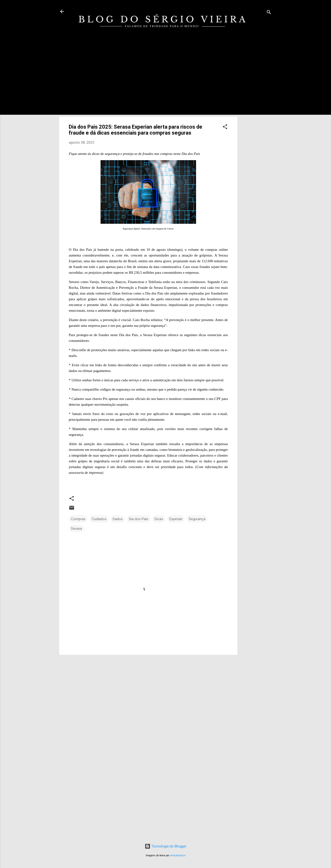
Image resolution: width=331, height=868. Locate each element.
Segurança (197, 519)
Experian (176, 519)
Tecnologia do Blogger (166, 846)
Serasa (76, 529)
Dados (118, 519)
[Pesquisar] (269, 13)
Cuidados (99, 519)
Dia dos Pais (139, 519)
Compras (78, 519)
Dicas (159, 519)
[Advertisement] (256, 118)
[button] (225, 128)
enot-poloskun (178, 855)
